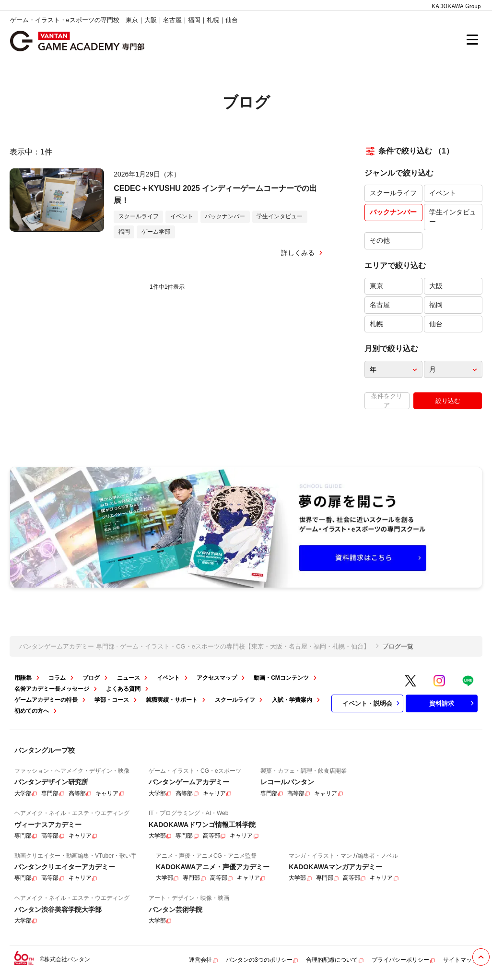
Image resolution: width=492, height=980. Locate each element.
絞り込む (448, 401)
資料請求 (453, 703)
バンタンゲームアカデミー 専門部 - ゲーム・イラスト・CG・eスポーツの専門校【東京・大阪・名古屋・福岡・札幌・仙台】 (194, 646)
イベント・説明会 (372, 703)
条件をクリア (387, 400)
